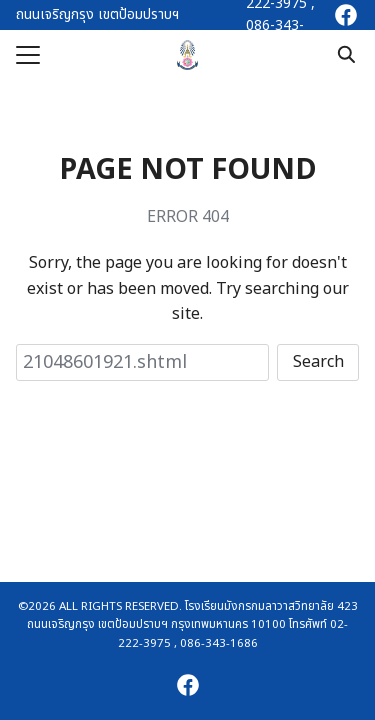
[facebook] (346, 15)
